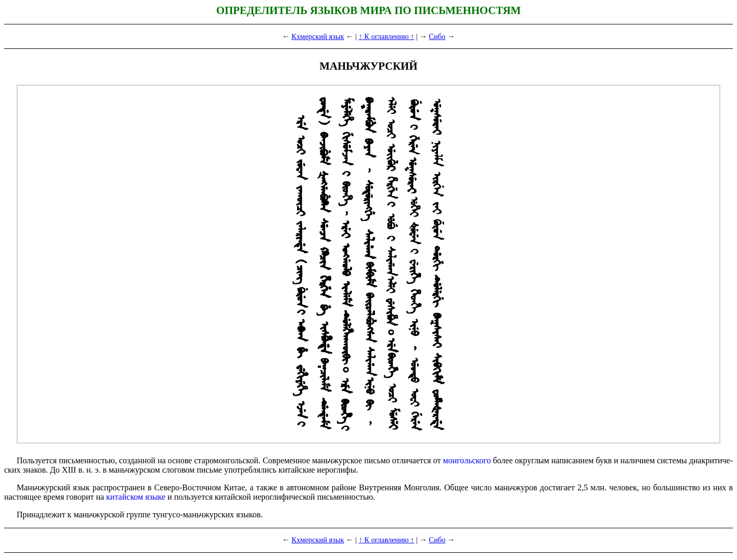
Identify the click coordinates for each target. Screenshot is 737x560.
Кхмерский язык (318, 36)
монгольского (467, 460)
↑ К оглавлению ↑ (386, 36)
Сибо (437, 36)
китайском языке (136, 497)
